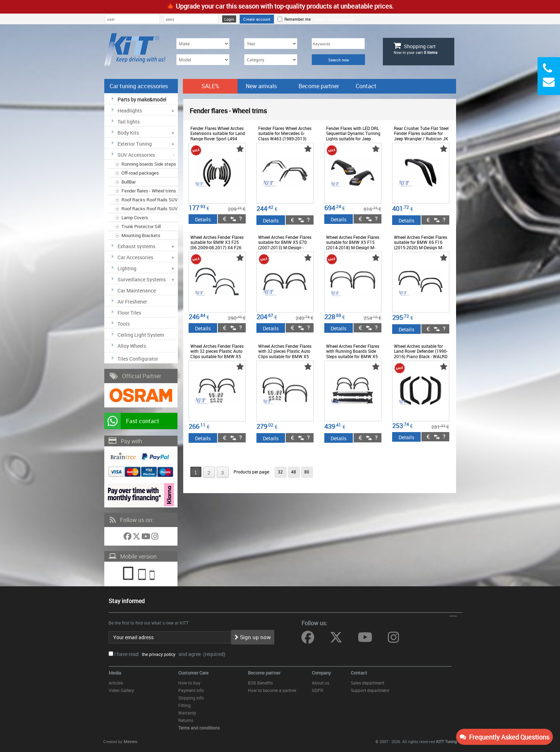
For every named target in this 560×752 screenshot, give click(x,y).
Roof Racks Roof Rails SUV (149, 200)
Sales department (367, 683)
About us (321, 683)
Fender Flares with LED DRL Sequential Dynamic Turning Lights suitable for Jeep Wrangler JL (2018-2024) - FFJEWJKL (353, 139)
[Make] (203, 44)
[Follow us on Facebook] (128, 538)
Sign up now (253, 637)
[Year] (271, 44)
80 (307, 472)
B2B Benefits (260, 683)
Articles (116, 683)
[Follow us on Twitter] (137, 538)
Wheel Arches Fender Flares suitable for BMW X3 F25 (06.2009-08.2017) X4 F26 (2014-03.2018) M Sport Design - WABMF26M (217, 247)
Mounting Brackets (141, 235)
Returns (186, 720)
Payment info (191, 690)
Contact (366, 86)
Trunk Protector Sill (141, 226)
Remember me (296, 19)
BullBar (129, 182)
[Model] (203, 60)
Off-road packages (140, 173)
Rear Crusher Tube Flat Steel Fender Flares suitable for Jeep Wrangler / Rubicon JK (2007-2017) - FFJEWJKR (421, 136)
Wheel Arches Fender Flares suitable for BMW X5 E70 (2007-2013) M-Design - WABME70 (285, 245)
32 (280, 472)
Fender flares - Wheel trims (149, 191)
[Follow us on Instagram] (155, 538)
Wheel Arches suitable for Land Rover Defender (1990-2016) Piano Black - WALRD (421, 351)
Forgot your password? (334, 19)
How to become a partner (272, 690)
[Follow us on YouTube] (146, 538)
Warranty (187, 713)
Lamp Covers (135, 217)
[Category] (271, 60)
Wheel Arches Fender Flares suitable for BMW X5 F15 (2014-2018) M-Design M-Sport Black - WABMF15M (353, 245)
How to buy (189, 683)
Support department (370, 690)
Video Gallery (121, 690)
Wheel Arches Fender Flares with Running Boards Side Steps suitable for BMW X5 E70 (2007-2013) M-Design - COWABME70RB (353, 356)
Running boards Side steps (149, 164)
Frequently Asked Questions (504, 737)
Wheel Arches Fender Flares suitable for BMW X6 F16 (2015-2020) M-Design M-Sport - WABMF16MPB (421, 245)
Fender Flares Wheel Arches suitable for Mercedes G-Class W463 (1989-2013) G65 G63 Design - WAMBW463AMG (285, 139)
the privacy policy (157, 654)
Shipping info (191, 698)
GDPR (317, 690)
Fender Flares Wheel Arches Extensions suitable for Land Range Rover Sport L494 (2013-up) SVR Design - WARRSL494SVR (218, 139)
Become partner (319, 86)
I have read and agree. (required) (170, 654)
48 (294, 472)
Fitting (184, 705)
